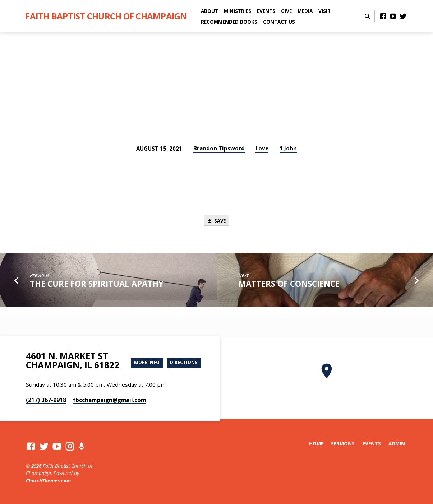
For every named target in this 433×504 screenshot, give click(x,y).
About (209, 11)
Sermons (343, 444)
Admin (397, 444)
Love (262, 148)
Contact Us (279, 22)
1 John (288, 148)
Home (316, 444)
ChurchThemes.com (48, 480)
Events (266, 11)
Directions (182, 368)
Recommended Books (229, 22)
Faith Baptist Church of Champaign (106, 16)
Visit (324, 11)
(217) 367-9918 (46, 400)
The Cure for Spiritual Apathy (97, 286)
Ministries (238, 11)
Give (286, 11)
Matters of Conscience (289, 286)
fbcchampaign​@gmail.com (109, 400)
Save (216, 221)
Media (305, 11)
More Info (183, 354)
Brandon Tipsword (219, 148)
